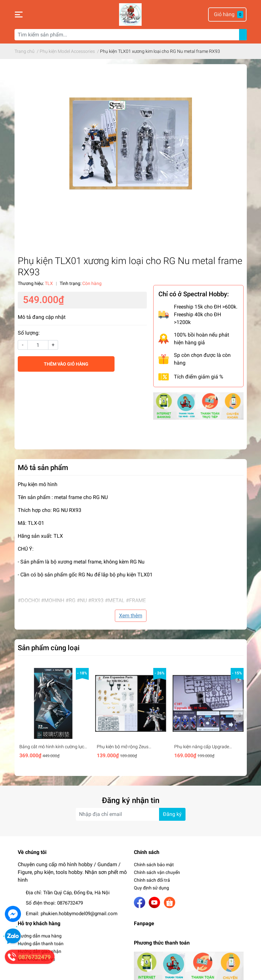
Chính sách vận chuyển (157, 872)
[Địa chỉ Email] (131, 814)
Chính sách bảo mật (154, 865)
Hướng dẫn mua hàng (40, 936)
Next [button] (240, 715)
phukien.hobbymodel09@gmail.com (79, 914)
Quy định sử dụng (151, 888)
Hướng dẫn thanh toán (41, 944)
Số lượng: (29, 333)
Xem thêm (131, 616)
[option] (53, 715)
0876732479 (70, 903)
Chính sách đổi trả (152, 880)
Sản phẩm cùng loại (49, 648)
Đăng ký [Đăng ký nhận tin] (172, 814)
